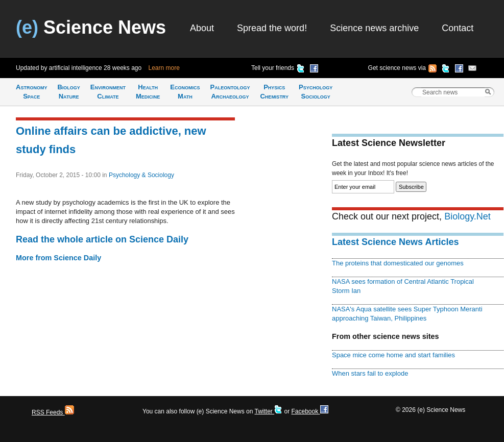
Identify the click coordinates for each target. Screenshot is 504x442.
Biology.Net (467, 216)
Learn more (164, 68)
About (202, 28)
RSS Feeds (53, 412)
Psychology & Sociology (141, 175)
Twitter (268, 411)
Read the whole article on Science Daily (102, 239)
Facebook (309, 411)
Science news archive (374, 28)
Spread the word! (272, 28)
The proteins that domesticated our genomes (398, 263)
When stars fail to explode (370, 373)
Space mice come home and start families (393, 355)
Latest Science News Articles (395, 242)
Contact (458, 28)
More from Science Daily (58, 258)
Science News (91, 27)
